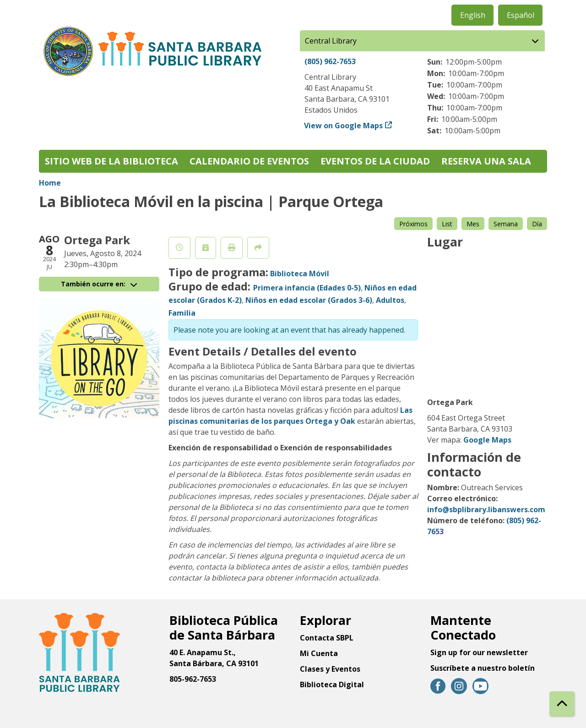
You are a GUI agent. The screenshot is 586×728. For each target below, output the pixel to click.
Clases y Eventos (330, 669)
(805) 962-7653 (330, 61)
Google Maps (487, 440)
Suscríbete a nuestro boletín (483, 668)
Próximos (413, 224)
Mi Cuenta (319, 653)
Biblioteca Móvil (300, 274)
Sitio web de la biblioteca (111, 161)
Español (521, 15)
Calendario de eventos (249, 161)
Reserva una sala (486, 161)
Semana (506, 224)
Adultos (390, 300)
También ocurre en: (99, 284)
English (473, 15)
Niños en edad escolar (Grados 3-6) (309, 300)
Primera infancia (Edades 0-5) (307, 288)
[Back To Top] (562, 704)
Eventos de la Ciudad (375, 161)
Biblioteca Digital (332, 684)
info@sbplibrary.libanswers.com (486, 509)
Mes (473, 224)
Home (50, 183)
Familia (182, 313)
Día (537, 224)
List (447, 224)
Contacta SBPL (327, 638)
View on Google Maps (344, 126)
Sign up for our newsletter (479, 652)
